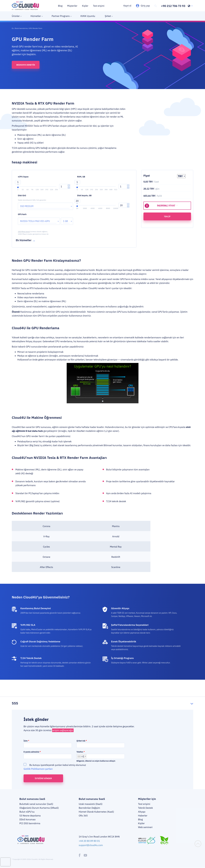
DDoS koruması (28, 819)
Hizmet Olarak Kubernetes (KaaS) (96, 812)
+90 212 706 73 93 (173, 6)
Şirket (108, 16)
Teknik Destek (145, 808)
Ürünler (16, 16)
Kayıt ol (127, 6)
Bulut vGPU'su (27, 812)
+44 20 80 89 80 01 (89, 841)
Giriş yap (145, 6)
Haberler (143, 816)
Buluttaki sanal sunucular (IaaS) (36, 804)
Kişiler (85, 6)
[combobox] (82, 756)
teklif (167, 217)
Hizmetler (36, 16)
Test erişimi (99, 6)
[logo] (25, 6)
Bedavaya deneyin (26, 65)
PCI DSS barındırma (30, 823)
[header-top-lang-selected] (190, 6)
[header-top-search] (156, 6)
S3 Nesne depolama (30, 816)
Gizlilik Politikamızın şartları (38, 769)
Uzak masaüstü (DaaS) (91, 804)
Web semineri (145, 827)
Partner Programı (61, 16)
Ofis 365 (83, 816)
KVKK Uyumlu (88, 16)
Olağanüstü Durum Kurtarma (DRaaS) (39, 808)
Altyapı (142, 812)
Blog (60, 6)
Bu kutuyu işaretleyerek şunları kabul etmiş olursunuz (55, 767)
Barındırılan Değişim (89, 808)
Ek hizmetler (24, 240)
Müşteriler (72, 6)
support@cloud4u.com (91, 845)
